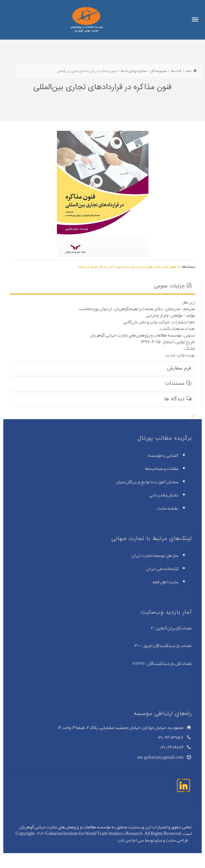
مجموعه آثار (117, 267)
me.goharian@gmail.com (160, 757)
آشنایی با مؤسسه (163, 455)
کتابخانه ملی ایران (162, 568)
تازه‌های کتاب (171, 267)
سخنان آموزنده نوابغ (160, 482)
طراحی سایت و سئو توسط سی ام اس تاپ (153, 840)
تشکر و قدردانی (164, 495)
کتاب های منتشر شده (144, 267)
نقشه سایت (168, 508)
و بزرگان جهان (128, 482)
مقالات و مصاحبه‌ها (162, 468)
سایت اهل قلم (166, 582)
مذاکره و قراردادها (93, 267)
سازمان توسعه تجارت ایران (155, 555)
